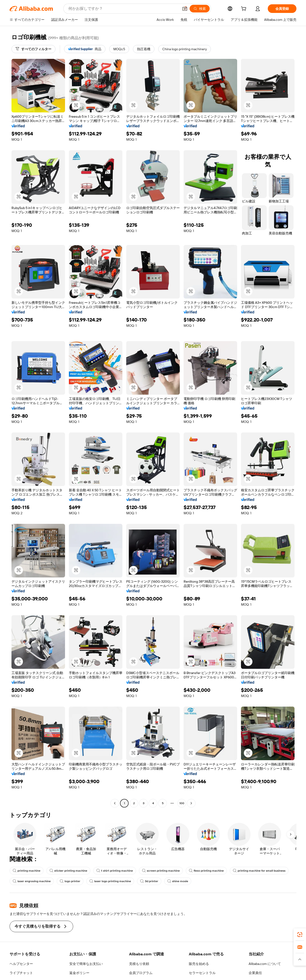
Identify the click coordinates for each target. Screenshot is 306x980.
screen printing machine (155, 871)
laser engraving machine (31, 881)
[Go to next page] (191, 803)
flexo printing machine (199, 871)
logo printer (68, 881)
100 (182, 803)
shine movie (172, 881)
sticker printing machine (66, 871)
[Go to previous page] (115, 803)
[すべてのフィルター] (33, 49)
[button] (76, 105)
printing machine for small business (250, 871)
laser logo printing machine (107, 881)
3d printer (144, 881)
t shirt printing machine (111, 871)
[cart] (245, 9)
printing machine (26, 871)
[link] (300, 935)
